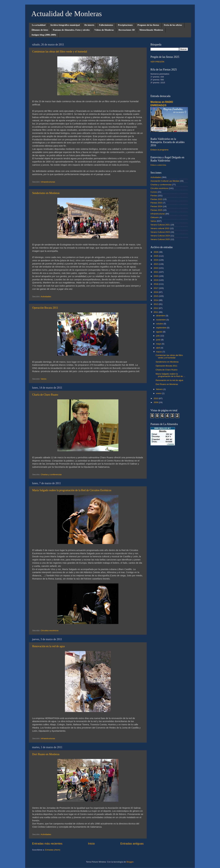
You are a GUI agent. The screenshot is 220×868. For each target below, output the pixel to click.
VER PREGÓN (157, 62)
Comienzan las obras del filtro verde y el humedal (60, 52)
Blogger (130, 862)
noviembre (161, 320)
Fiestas (154, 196)
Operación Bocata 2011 (45, 308)
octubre (160, 324)
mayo (159, 344)
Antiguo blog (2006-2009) (44, 35)
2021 (156, 272)
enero (159, 393)
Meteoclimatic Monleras (151, 30)
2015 (156, 296)
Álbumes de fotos (40, 30)
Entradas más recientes (47, 844)
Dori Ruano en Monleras (46, 754)
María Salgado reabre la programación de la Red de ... (170, 375)
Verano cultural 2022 (160, 228)
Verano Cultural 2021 (160, 225)
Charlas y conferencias (51, 474)
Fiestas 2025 (156, 210)
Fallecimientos (106, 25)
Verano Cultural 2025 (160, 239)
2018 (156, 284)
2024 (156, 260)
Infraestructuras (48, 182)
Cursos (154, 192)
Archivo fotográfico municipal (65, 25)
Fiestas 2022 (156, 199)
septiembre (162, 328)
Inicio (91, 844)
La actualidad (39, 25)
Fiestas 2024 (156, 206)
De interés (89, 25)
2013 (156, 304)
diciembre (161, 316)
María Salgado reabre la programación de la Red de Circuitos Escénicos (72, 490)
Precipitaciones (125, 25)
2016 (156, 292)
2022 (156, 268)
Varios (44, 379)
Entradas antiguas (132, 844)
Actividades (46, 297)
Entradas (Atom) (53, 850)
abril (158, 348)
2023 (156, 264)
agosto (159, 332)
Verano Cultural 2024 (160, 236)
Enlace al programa (159, 150)
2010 (156, 398)
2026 (156, 252)
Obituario (155, 217)
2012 (156, 308)
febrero (160, 389)
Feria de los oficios (173, 25)
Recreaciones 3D (127, 30)
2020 (156, 276)
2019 (156, 280)
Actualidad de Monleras (67, 14)
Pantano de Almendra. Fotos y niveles (71, 30)
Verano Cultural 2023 (160, 232)
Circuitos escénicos (50, 630)
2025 (156, 256)
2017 (156, 288)
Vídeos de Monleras (104, 30)
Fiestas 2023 (156, 203)
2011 (156, 312)
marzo (159, 352)
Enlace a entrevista (158, 165)
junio (159, 340)
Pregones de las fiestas (148, 25)
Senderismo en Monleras (46, 193)
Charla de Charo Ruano (45, 395)
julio (158, 336)
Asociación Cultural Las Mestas (165, 181)
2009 (156, 402)
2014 (156, 300)
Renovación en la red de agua (48, 646)
